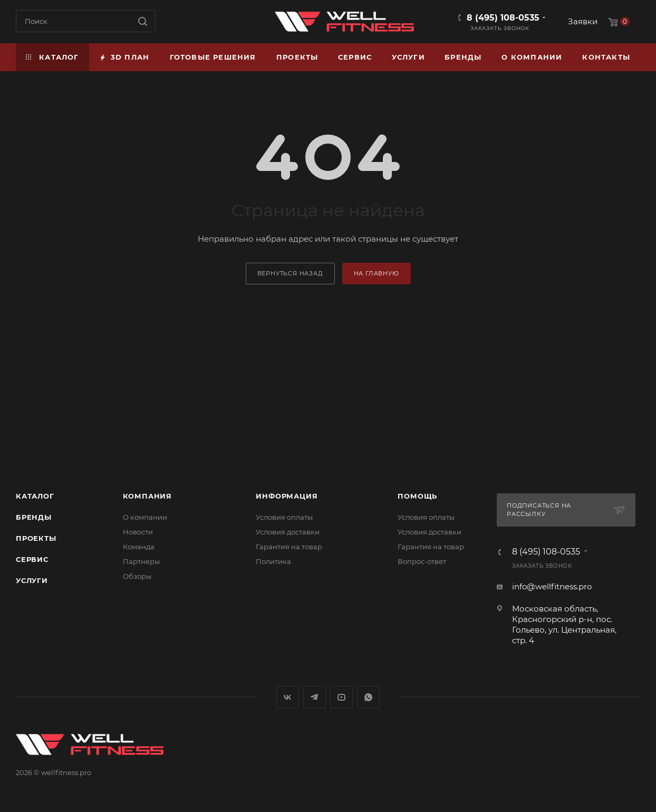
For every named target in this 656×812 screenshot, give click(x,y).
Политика (273, 561)
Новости (138, 532)
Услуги (32, 580)
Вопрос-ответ (422, 561)
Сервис (32, 559)
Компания (147, 496)
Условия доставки (288, 532)
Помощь (417, 496)
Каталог (35, 496)
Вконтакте (288, 697)
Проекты (36, 538)
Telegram (315, 697)
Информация (287, 496)
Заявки (583, 21)
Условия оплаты (284, 517)
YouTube (341, 697)
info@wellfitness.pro (552, 586)
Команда (139, 547)
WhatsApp (368, 697)
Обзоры (137, 576)
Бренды (34, 517)
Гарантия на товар (289, 547)
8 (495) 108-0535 (503, 18)
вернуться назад (290, 273)
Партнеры (141, 561)
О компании (145, 517)
